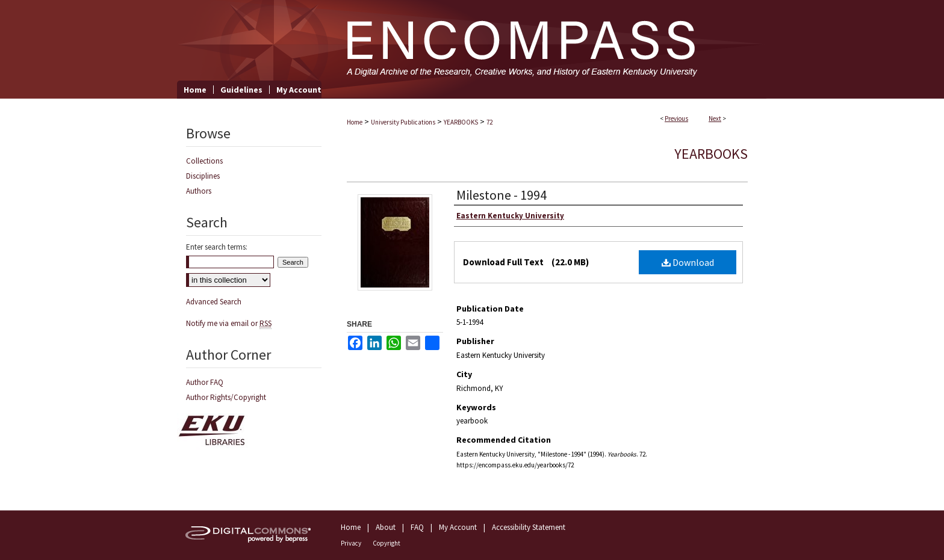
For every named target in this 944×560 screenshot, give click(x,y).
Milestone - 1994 (501, 195)
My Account (458, 527)
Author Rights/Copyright (226, 397)
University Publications (403, 122)
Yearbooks (711, 154)
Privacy (351, 543)
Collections (204, 161)
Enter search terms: (217, 247)
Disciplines (203, 176)
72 (489, 122)
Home (355, 122)
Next (715, 118)
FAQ (417, 527)
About (386, 527)
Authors (199, 191)
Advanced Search (214, 302)
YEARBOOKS (461, 122)
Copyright (387, 543)
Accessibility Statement (529, 527)
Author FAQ (205, 382)
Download (688, 262)
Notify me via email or (229, 323)
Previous (676, 118)
